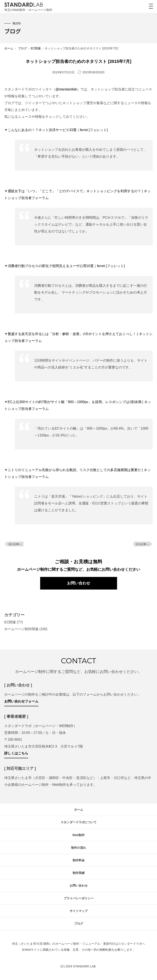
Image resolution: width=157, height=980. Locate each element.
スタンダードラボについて (79, 822)
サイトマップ (79, 911)
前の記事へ (15, 544)
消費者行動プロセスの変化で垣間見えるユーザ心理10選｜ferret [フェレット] (66, 266)
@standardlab (66, 89)
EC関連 (36, 48)
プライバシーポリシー (79, 898)
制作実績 (79, 873)
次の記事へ (142, 544)
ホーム (9, 48)
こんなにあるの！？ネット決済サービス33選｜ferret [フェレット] (58, 130)
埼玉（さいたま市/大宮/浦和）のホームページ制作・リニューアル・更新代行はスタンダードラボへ (79, 944)
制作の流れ (79, 848)
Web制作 (78, 835)
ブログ (22, 48)
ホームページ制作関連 (21, 629)
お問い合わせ (79, 583)
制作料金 (79, 860)
